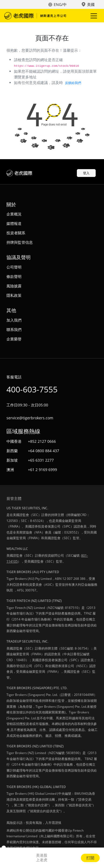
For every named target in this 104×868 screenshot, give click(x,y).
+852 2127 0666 (42, 441)
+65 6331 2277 (41, 460)
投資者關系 (16, 233)
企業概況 (14, 214)
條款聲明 (14, 276)
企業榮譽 (14, 339)
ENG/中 (60, 4)
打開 (90, 858)
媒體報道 (14, 223)
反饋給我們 (73, 83)
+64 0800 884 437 (44, 451)
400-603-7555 (32, 389)
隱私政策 (14, 295)
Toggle (93, 16)
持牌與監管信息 (20, 242)
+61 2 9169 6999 (42, 470)
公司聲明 (14, 267)
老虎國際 (35, 16)
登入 (86, 173)
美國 (91, 4)
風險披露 (14, 286)
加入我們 (14, 320)
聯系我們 (14, 330)
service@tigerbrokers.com (30, 418)
